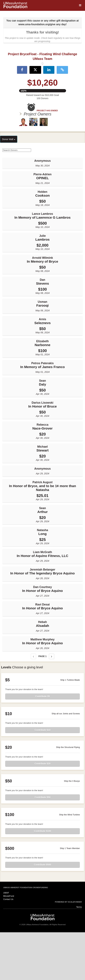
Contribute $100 (43, 879)
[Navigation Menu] (80, 5)
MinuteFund (9, 944)
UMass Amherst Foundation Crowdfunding (26, 935)
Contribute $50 (42, 845)
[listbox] (42, 86)
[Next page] (52, 704)
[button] (6, 87)
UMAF (6, 940)
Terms (79, 955)
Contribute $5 (42, 744)
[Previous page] (33, 704)
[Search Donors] (17, 198)
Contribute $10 (42, 778)
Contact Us (8, 947)
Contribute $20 (42, 811)
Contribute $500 (43, 912)
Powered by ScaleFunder (68, 949)
